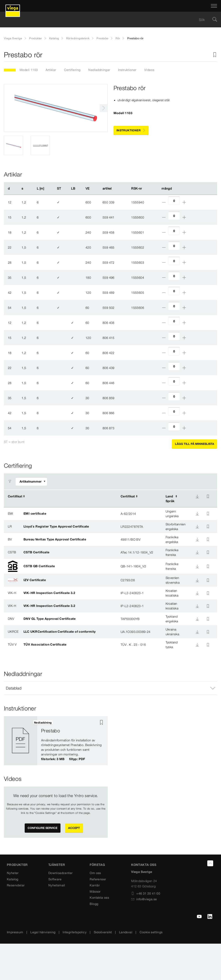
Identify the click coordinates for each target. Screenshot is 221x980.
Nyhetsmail (57, 885)
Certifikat (15, 496)
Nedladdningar (99, 70)
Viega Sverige (13, 38)
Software (55, 879)
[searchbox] (107, 20)
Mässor (95, 891)
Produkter (36, 38)
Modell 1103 (29, 70)
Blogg (94, 904)
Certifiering (72, 70)
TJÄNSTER (57, 865)
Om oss (95, 873)
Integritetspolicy (75, 932)
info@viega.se (144, 899)
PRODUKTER (17, 865)
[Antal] (174, 201)
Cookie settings (151, 932)
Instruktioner (127, 70)
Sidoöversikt (103, 932)
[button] (110, 688)
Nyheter (13, 873)
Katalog (54, 38)
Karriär (95, 885)
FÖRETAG (97, 865)
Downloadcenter (60, 873)
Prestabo (102, 38)
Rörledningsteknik (78, 38)
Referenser (98, 879)
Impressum (15, 932)
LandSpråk (170, 499)
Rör (118, 38)
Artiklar (51, 70)
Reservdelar (16, 885)
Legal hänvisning (43, 932)
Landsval (126, 932)
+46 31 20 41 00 (146, 893)
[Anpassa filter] (31, 481)
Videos (149, 70)
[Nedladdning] (197, 496)
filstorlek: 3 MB (53, 759)
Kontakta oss (99, 898)
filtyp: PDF (77, 759)
